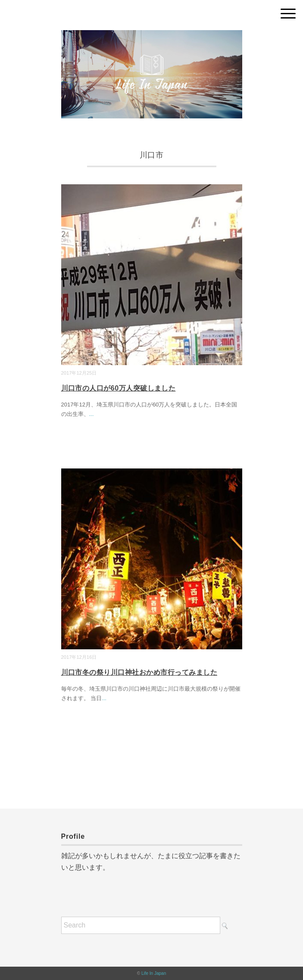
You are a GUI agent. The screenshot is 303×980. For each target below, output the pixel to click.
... (92, 414)
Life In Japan (154, 973)
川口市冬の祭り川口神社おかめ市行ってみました (139, 672)
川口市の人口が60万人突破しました (119, 388)
